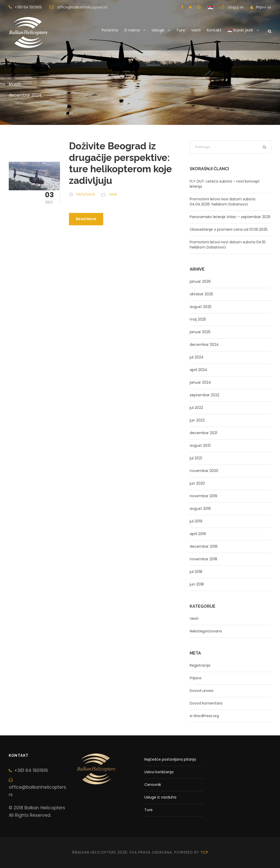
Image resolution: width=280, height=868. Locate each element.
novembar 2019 (203, 496)
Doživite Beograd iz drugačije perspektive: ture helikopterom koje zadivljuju (120, 163)
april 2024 (198, 370)
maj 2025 (198, 319)
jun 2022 (197, 420)
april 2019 (198, 534)
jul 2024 (197, 357)
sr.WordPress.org (204, 716)
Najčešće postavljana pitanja (170, 759)
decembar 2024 (204, 345)
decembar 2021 (203, 433)
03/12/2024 (86, 194)
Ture (181, 30)
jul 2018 (196, 572)
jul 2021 (196, 458)
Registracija (200, 665)
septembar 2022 (204, 395)
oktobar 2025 (201, 294)
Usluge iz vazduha (160, 797)
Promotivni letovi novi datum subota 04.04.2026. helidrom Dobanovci (222, 202)
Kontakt (214, 30)
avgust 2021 (200, 445)
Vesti (196, 30)
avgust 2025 (201, 307)
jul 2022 (196, 408)
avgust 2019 (200, 509)
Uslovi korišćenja (159, 772)
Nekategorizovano (206, 631)
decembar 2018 (204, 546)
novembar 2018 (203, 559)
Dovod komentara (206, 703)
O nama (132, 30)
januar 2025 (200, 332)
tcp (204, 852)
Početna (110, 30)
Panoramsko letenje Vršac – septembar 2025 (230, 217)
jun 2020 (197, 483)
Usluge (158, 30)
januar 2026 (200, 281)
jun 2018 (197, 584)
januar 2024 (200, 382)
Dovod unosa (202, 691)
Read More (86, 219)
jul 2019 (196, 521)
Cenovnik (153, 785)
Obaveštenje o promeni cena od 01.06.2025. (229, 229)
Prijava (195, 678)
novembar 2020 (204, 471)
